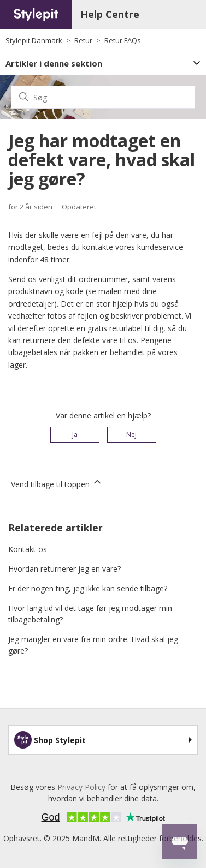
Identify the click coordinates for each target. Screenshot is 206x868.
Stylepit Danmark (34, 40)
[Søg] (103, 97)
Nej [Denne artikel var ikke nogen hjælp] (131, 435)
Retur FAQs (123, 40)
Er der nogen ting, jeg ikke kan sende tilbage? (88, 588)
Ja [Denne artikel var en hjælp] (75, 435)
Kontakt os (28, 549)
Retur (83, 40)
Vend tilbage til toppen (57, 483)
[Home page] (36, 14)
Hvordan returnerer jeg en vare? (64, 569)
